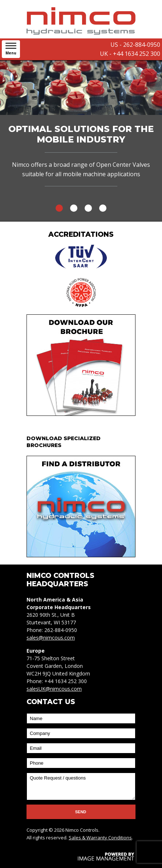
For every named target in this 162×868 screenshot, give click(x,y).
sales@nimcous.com (51, 638)
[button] (11, 49)
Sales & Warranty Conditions (100, 838)
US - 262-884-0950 (135, 45)
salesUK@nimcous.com (54, 689)
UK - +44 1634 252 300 (130, 54)
